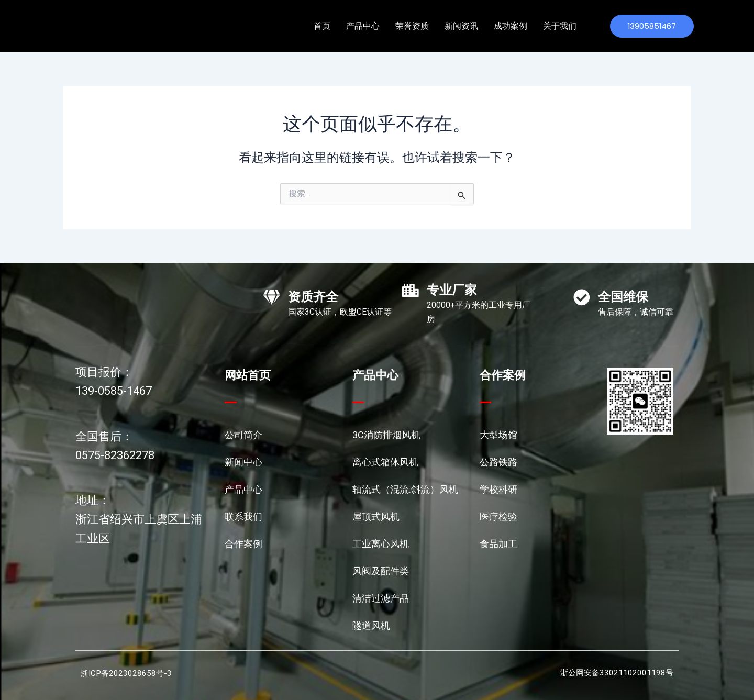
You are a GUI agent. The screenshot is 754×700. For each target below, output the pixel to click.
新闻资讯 (461, 26)
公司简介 (243, 435)
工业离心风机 (381, 544)
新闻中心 (243, 462)
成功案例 (511, 26)
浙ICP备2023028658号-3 (127, 673)
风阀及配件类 (381, 571)
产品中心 (363, 26)
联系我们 (243, 516)
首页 (322, 26)
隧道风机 (371, 625)
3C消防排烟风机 (386, 435)
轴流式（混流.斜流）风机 (405, 489)
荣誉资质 (412, 26)
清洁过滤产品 (381, 598)
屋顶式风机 (376, 516)
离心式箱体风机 (385, 462)
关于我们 (560, 26)
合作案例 (243, 544)
